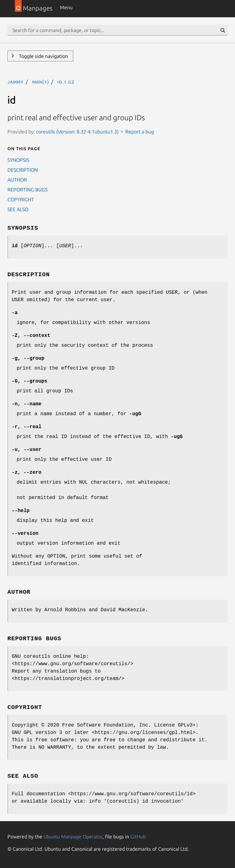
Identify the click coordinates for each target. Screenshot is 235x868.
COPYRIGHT (21, 199)
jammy (15, 82)
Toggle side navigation (43, 56)
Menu (66, 7)
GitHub (138, 837)
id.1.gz (66, 82)
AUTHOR (17, 180)
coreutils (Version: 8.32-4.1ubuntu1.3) (77, 132)
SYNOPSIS (18, 160)
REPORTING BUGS (27, 190)
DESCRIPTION (23, 170)
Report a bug (140, 132)
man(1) (41, 82)
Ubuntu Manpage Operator (73, 837)
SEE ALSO (18, 209)
